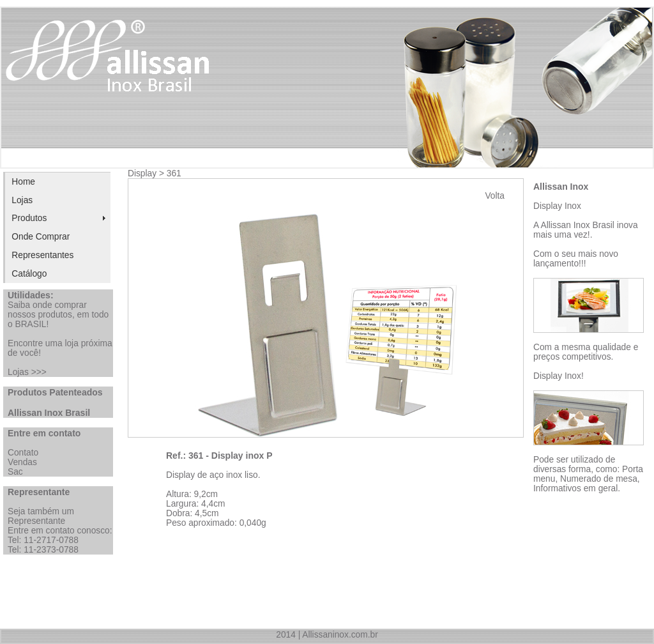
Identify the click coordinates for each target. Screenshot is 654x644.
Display (142, 173)
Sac (15, 472)
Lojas (22, 200)
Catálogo (29, 274)
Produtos (29, 218)
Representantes (42, 255)
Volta (495, 196)
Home (23, 182)
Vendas (22, 462)
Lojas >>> (27, 372)
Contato (23, 453)
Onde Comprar (41, 237)
